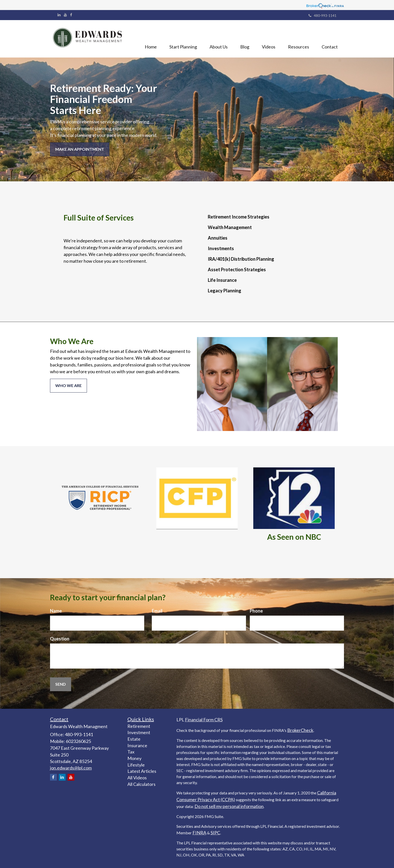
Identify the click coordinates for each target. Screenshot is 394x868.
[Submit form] (61, 684)
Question (60, 639)
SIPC (215, 833)
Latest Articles (142, 771)
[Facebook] (71, 15)
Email (157, 611)
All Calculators (141, 784)
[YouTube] (65, 15)
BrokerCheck (300, 730)
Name (56, 611)
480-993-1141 (323, 15)
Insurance (137, 745)
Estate (134, 739)
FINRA (199, 833)
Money (134, 758)
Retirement (139, 726)
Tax (131, 752)
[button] (183, 39)
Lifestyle (136, 765)
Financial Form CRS (204, 720)
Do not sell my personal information (229, 806)
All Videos (137, 778)
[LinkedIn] (59, 15)
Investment (139, 732)
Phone (256, 611)
